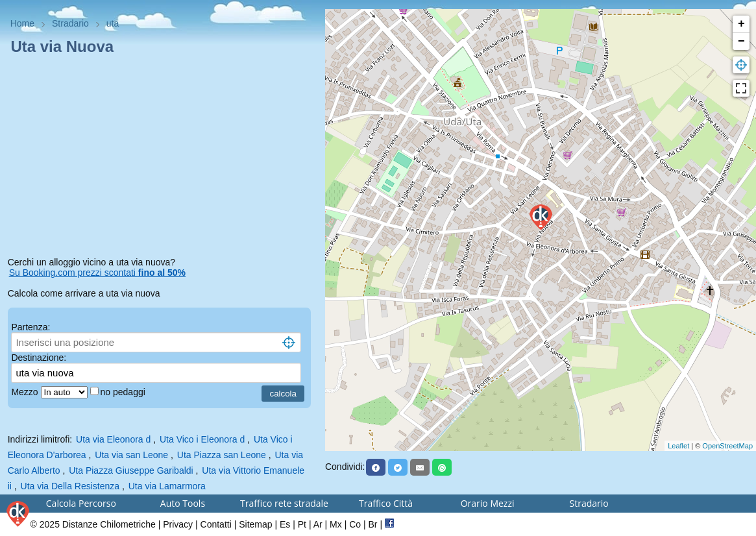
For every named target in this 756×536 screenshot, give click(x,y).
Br (373, 524)
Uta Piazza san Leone (222, 455)
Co (355, 524)
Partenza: (30, 327)
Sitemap (255, 524)
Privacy (178, 524)
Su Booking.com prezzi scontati (97, 273)
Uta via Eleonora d (113, 439)
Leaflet (678, 446)
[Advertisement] (163, 158)
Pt (302, 524)
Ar (318, 524)
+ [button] (741, 24)
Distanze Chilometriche (109, 524)
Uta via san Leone (131, 455)
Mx (336, 524)
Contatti (216, 524)
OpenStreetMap (727, 446)
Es (285, 524)
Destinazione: (39, 358)
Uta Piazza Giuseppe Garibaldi (131, 470)
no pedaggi (124, 392)
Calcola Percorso (81, 503)
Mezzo (26, 392)
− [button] (741, 42)
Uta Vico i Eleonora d (202, 439)
